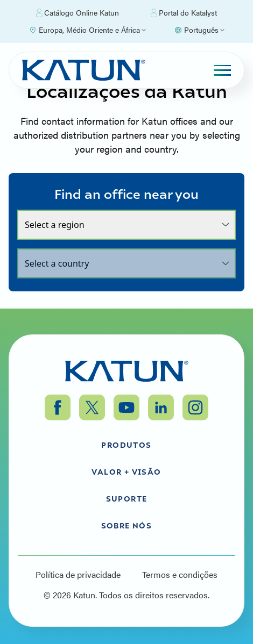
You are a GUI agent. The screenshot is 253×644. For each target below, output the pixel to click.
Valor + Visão (126, 471)
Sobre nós (127, 525)
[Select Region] (87, 30)
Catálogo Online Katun (78, 13)
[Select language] (199, 30)
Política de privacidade (78, 575)
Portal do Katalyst (184, 13)
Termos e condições (180, 575)
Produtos (126, 445)
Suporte (127, 498)
